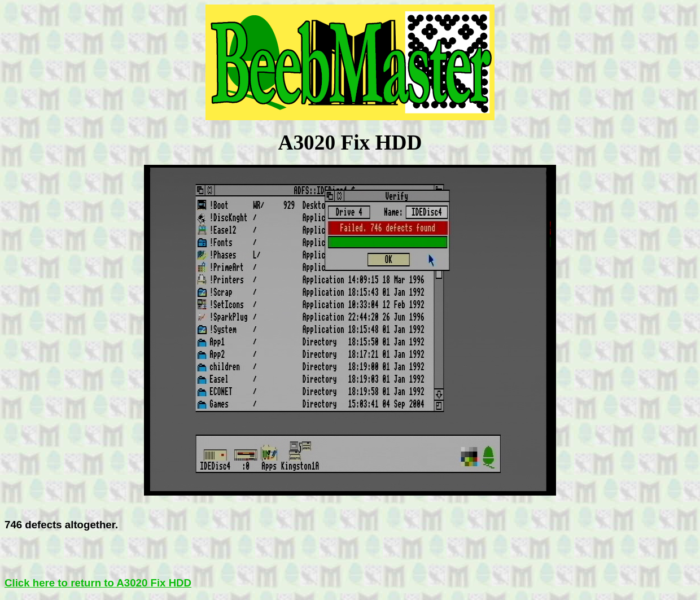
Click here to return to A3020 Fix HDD (98, 583)
